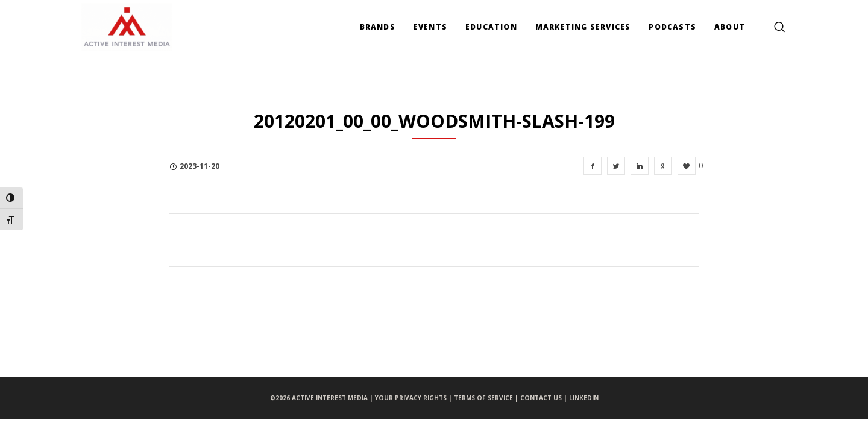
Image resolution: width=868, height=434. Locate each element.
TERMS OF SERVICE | (487, 398)
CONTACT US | (545, 398)
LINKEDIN (584, 398)
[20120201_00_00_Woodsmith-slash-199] (593, 166)
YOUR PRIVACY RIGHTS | (414, 398)
